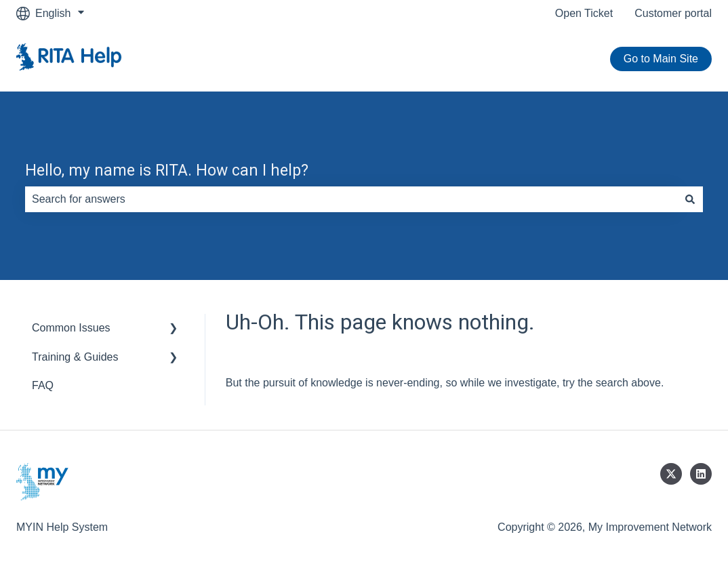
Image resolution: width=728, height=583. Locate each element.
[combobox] (351, 199)
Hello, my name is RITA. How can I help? (167, 170)
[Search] (690, 199)
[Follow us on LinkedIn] (701, 474)
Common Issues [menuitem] (71, 328)
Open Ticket (584, 13)
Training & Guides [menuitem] (75, 357)
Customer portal (673, 13)
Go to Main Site (661, 59)
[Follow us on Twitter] (671, 474)
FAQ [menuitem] (43, 385)
